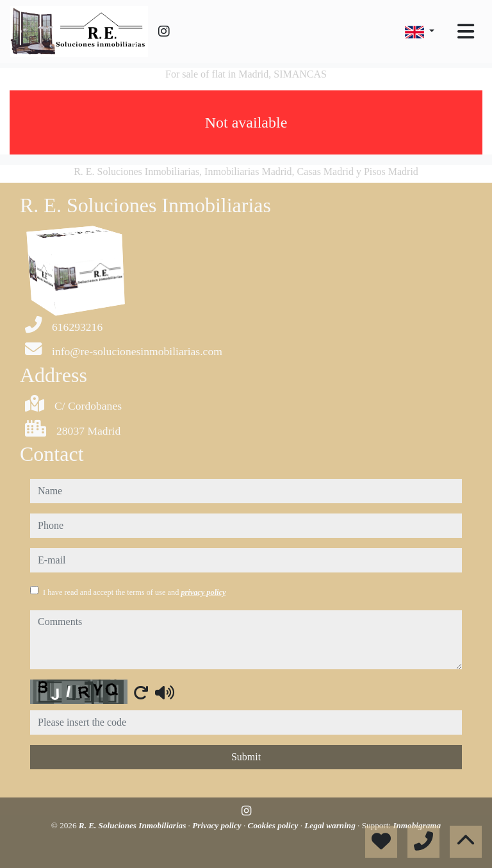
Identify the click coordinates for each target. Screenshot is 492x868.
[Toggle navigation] (466, 31)
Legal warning (331, 825)
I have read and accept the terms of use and (134, 592)
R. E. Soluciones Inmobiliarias (134, 825)
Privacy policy (218, 825)
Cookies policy (274, 825)
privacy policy (203, 592)
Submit (246, 757)
